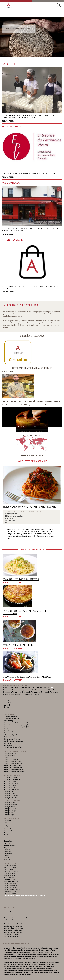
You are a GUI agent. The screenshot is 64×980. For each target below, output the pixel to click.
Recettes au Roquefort (11, 886)
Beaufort (7, 835)
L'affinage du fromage (11, 920)
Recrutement (9, 701)
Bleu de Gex (8, 841)
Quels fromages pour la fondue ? (14, 924)
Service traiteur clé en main (12, 739)
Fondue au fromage (10, 865)
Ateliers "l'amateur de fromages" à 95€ (16, 725)
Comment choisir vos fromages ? (14, 928)
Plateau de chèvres (10, 753)
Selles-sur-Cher (9, 831)
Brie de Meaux (9, 827)
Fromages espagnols (11, 805)
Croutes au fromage (10, 894)
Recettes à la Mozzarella (12, 888)
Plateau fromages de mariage (13, 769)
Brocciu (6, 855)
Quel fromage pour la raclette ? (14, 926)
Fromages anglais (10, 815)
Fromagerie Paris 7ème (50, 692)
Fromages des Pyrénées (12, 790)
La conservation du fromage (13, 930)
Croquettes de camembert (12, 871)
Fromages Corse (9, 792)
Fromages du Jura (10, 794)
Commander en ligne (10, 717)
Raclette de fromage (10, 867)
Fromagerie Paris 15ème (31, 692)
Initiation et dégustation (11, 735)
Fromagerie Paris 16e (26, 690)
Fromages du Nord (10, 786)
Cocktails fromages (10, 737)
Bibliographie (8, 912)
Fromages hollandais (11, 809)
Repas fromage (9, 731)
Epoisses (7, 849)
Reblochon (7, 821)
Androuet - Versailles (43, 688)
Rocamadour (8, 853)
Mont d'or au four (9, 877)
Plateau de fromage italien (12, 765)
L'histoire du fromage (11, 914)
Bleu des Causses (10, 845)
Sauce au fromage (10, 873)
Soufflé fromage (9, 869)
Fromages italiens (10, 803)
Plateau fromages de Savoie (13, 761)
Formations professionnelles (13, 747)
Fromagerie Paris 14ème (31, 694)
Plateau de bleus (9, 757)
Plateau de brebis (9, 755)
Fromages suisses (10, 807)
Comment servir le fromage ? (13, 932)
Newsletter (8, 703)
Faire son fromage (10, 916)
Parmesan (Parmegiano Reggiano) (29, 512)
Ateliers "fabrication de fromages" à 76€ (16, 727)
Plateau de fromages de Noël (13, 767)
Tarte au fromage (9, 875)
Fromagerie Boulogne (11, 688)
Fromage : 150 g (11, 512)
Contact (7, 705)
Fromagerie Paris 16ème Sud (46, 690)
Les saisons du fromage (11, 934)
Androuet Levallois (27, 688)
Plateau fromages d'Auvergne (13, 763)
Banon (6, 833)
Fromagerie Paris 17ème (12, 692)
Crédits (7, 707)
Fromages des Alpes (10, 798)
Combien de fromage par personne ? (15, 918)
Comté (6, 823)
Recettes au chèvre (10, 884)
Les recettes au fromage (12, 936)
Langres (7, 847)
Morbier (6, 857)
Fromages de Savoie (10, 777)
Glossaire (7, 910)
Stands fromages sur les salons (14, 741)
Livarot (6, 839)
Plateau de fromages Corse (12, 759)
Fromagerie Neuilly (10, 690)
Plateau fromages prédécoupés (14, 771)
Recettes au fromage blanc (12, 890)
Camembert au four (10, 892)
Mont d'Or (7, 843)
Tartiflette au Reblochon (11, 881)
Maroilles (7, 859)
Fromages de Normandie (12, 779)
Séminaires (7, 743)
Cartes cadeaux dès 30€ (12, 719)
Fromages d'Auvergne (11, 784)
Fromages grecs (9, 813)
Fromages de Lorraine (11, 796)
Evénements (8, 745)
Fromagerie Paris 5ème (12, 694)
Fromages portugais (10, 811)
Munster (7, 837)
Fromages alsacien (10, 788)
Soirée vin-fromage (10, 733)
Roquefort (7, 825)
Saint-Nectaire (9, 829)
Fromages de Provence (11, 782)
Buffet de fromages (10, 729)
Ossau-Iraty (8, 851)
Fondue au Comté (10, 879)
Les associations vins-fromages (14, 922)
